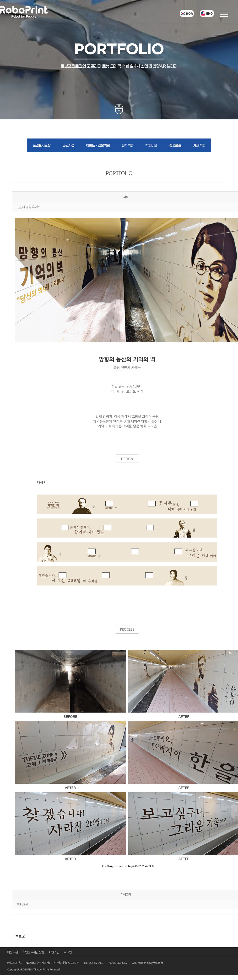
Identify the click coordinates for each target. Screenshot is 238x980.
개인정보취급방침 (33, 952)
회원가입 (54, 952)
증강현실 (175, 146)
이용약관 (13, 952)
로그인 (68, 952)
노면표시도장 (42, 146)
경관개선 (68, 146)
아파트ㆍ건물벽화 (98, 146)
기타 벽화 (199, 146)
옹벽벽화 (127, 146)
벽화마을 (151, 146)
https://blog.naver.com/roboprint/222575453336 (127, 866)
